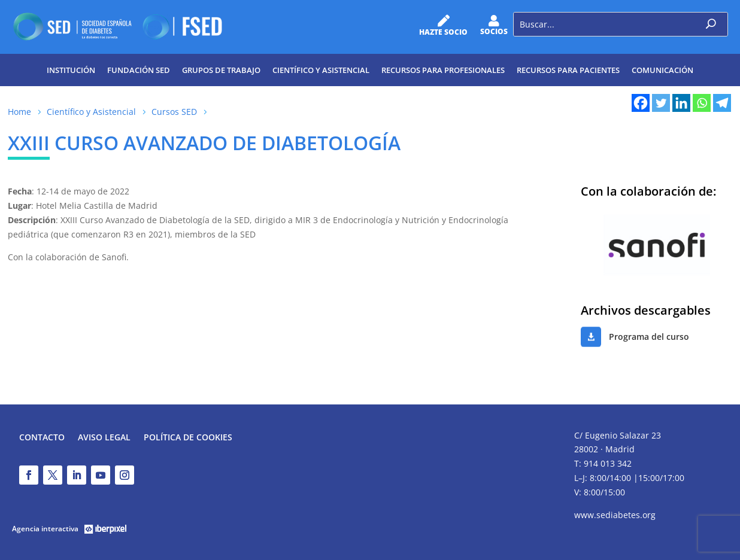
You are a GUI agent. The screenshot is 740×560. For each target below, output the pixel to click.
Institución (71, 70)
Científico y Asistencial (321, 70)
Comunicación (662, 70)
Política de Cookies (188, 438)
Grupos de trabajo (221, 70)
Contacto (42, 438)
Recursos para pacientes (568, 70)
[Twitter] (661, 103)
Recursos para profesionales (443, 70)
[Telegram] (722, 103)
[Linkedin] (681, 103)
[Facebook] (641, 103)
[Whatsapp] (702, 103)
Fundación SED (139, 70)
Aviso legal (104, 438)
